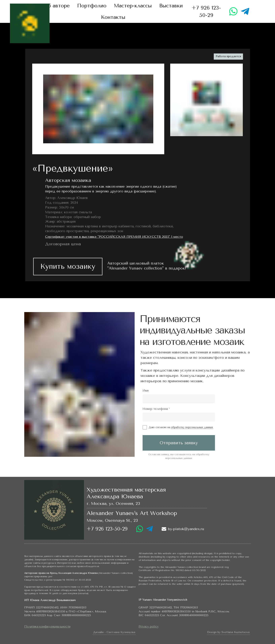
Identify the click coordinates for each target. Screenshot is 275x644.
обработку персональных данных (192, 427)
